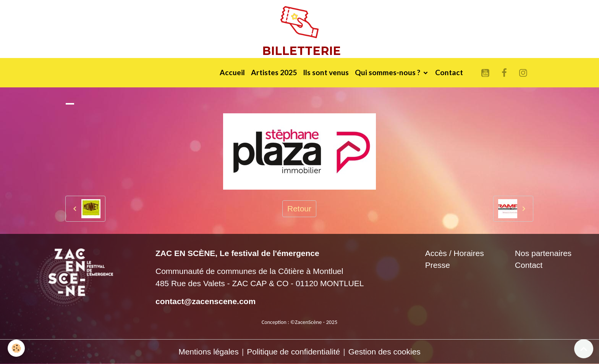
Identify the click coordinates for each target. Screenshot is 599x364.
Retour (299, 209)
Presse (438, 265)
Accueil (232, 72)
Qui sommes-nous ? (388, 72)
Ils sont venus (326, 72)
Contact (449, 72)
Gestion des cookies (384, 352)
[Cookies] (16, 348)
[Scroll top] (584, 349)
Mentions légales (209, 352)
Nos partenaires (543, 253)
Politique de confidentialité (293, 352)
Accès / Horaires (455, 253)
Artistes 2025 (274, 72)
